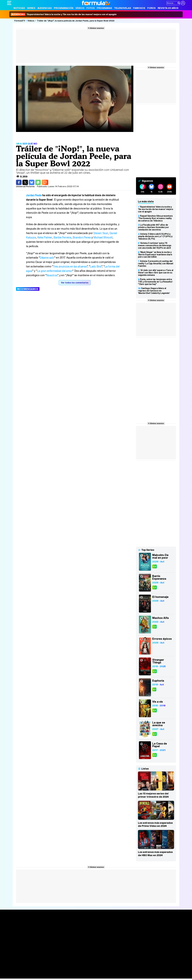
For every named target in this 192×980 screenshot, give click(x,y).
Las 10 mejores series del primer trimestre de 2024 (153, 795)
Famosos (139, 8)
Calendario (49, 926)
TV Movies (49, 931)
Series (31, 8)
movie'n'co (76, 969)
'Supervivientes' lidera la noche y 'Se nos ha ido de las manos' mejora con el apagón (64, 14)
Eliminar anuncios (97, 28)
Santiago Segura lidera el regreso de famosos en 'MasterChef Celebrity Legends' (154, 291)
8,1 (154, 689)
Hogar (80, 973)
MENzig (25, 976)
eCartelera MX (63, 969)
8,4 (155, 710)
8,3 (155, 671)
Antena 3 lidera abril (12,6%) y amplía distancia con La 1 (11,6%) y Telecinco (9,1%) (155, 236)
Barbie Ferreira (63, 237)
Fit (74, 973)
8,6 (155, 755)
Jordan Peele (34, 195)
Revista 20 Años (168, 8)
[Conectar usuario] (183, 3)
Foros (151, 8)
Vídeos (80, 8)
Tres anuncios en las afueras (70, 266)
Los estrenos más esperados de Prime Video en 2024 (155, 824)
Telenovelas (123, 8)
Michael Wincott (105, 237)
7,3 (154, 627)
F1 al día (49, 976)
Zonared (74, 976)
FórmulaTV (20, 21)
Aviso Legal (28, 954)
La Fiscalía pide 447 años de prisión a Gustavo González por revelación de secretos (153, 227)
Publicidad (97, 954)
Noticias (19, 8)
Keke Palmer (45, 237)
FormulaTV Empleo (34, 969)
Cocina (68, 973)
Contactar (108, 954)
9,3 (155, 587)
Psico (86, 973)
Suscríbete (156, 932)
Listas (46, 928)
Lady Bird (96, 266)
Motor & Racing (62, 976)
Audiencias (45, 8)
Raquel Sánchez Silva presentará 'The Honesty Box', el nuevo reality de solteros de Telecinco (155, 218)
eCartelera (50, 969)
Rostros (154, 922)
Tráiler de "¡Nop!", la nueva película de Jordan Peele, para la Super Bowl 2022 (76, 21)
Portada (14, 922)
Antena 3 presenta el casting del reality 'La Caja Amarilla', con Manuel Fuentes (156, 263)
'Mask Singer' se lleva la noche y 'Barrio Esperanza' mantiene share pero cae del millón (155, 255)
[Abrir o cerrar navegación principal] (9, 3)
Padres (54, 973)
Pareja (46, 973)
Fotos (91, 8)
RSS (116, 954)
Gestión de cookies (82, 954)
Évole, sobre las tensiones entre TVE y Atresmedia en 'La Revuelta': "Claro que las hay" (155, 282)
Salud (61, 973)
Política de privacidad (44, 954)
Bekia (24, 973)
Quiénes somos (15, 954)
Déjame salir (47, 258)
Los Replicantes (28, 966)
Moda (31, 973)
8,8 (155, 566)
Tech (42, 976)
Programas (104, 8)
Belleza (38, 973)
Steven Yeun (101, 233)
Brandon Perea (83, 237)
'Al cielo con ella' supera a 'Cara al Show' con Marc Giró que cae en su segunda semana (156, 273)
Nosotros (59, 275)
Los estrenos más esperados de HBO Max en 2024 (155, 854)
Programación (64, 8)
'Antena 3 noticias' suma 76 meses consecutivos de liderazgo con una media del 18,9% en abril (155, 245)
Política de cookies (64, 954)
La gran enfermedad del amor (59, 271)
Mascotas (95, 973)
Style (32, 976)
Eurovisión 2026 (122, 930)
